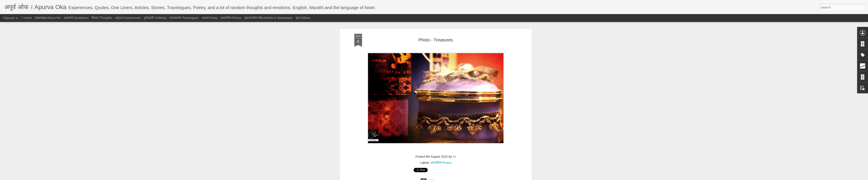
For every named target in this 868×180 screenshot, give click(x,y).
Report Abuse (460, 178)
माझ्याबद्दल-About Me (48, 18)
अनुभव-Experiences (128, 18)
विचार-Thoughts (102, 18)
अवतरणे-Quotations (76, 18)
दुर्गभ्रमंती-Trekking (155, 18)
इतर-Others (303, 18)
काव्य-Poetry (210, 18)
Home (27, 18)
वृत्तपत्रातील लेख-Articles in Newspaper (269, 18)
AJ (454, 44)
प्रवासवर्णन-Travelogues (184, 18)
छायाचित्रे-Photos (441, 51)
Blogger (448, 178)
